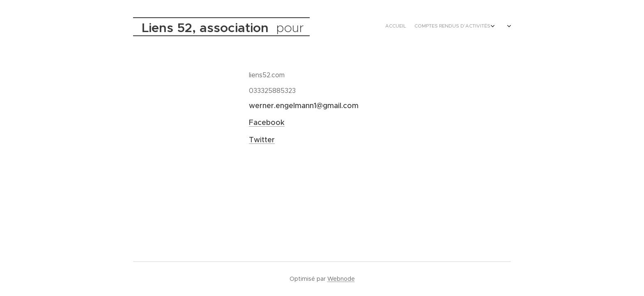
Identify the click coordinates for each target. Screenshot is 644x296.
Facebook (267, 123)
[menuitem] (465, 27)
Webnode (341, 279)
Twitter (262, 140)
